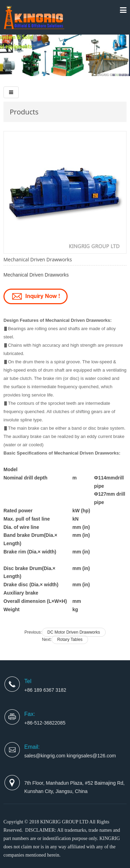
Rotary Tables (70, 640)
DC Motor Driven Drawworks (74, 632)
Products (24, 112)
